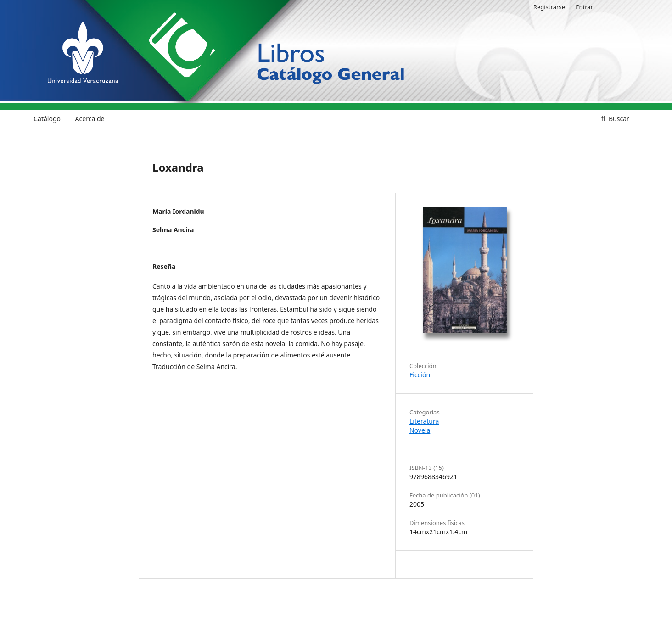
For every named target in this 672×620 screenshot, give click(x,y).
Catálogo (47, 119)
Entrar (584, 7)
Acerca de (90, 119)
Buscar (618, 119)
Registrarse (549, 7)
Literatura (424, 421)
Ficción (420, 375)
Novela (420, 430)
